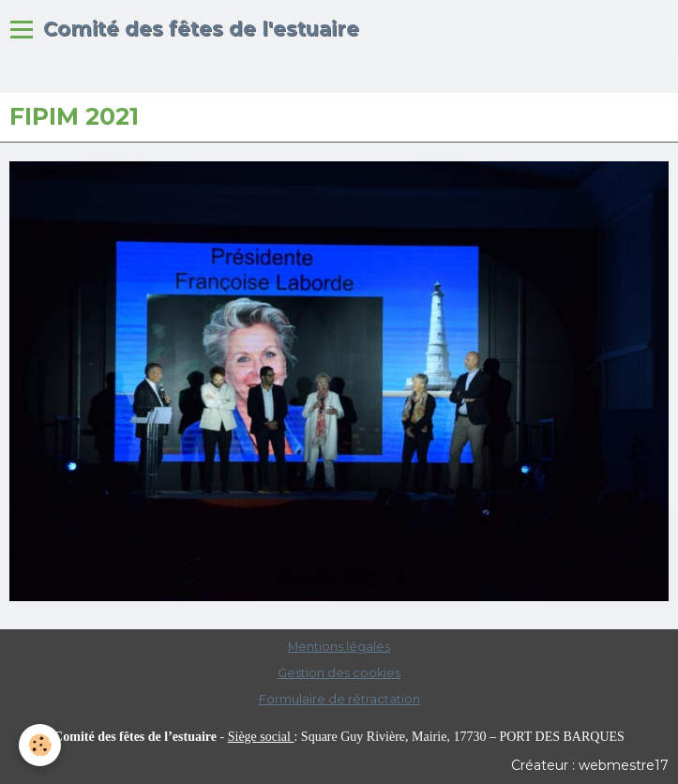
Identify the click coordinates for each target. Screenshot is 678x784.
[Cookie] (40, 745)
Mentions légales (339, 647)
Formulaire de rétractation (339, 699)
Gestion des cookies (339, 673)
